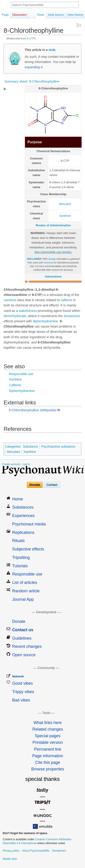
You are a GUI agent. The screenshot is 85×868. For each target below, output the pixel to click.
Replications (23, 532)
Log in (26, 464)
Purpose (35, 142)
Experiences (23, 516)
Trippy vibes (23, 692)
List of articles (25, 583)
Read (41, 15)
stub (52, 50)
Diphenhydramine (22, 391)
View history (75, 15)
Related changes (48, 729)
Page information (48, 756)
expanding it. (34, 67)
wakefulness (28, 311)
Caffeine (15, 385)
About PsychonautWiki (36, 851)
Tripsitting (21, 558)
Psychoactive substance (58, 447)
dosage (52, 259)
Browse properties (48, 769)
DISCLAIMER (34, 259)
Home (18, 499)
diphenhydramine (45, 321)
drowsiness (72, 316)
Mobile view (10, 859)
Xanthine (65, 216)
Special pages (48, 736)
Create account (11, 464)
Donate (35, 485)
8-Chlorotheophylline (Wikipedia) (33, 410)
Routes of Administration (53, 225)
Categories (13, 447)
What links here (48, 723)
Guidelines (22, 638)
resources (49, 263)
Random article (26, 591)
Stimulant (65, 204)
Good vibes (23, 683)
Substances (23, 507)
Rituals (18, 541)
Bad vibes (21, 700)
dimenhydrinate (15, 316)
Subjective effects (28, 549)
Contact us (23, 630)
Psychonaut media (29, 524)
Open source (24, 655)
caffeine (66, 300)
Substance (30, 447)
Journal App (23, 599)
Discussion (19, 15)
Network (18, 676)
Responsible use (21, 374)
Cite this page (48, 762)
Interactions (53, 276)
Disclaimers (59, 851)
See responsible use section (53, 252)
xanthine (10, 300)
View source (56, 15)
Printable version (48, 742)
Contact (52, 485)
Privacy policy (11, 851)
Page (5, 15)
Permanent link (48, 749)
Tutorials (20, 566)
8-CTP (31, 38)
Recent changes (27, 646)
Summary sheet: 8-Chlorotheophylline (32, 81)
